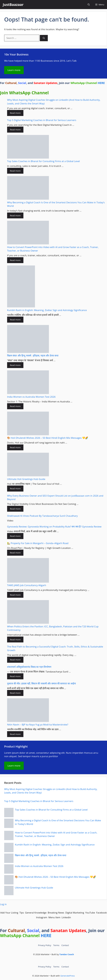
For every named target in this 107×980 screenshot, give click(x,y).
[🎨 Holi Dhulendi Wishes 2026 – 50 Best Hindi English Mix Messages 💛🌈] (28, 424)
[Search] (44, 38)
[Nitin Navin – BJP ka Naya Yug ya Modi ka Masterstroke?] (28, 711)
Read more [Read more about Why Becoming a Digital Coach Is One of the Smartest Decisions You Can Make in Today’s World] (15, 215)
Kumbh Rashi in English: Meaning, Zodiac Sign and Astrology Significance (47, 310)
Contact (65, 945)
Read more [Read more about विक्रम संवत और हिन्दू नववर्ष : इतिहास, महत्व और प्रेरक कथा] (15, 365)
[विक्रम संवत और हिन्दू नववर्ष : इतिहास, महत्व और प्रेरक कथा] (28, 339)
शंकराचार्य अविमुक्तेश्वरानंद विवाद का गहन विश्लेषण (29, 667)
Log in (3, 904)
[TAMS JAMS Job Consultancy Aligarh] (28, 571)
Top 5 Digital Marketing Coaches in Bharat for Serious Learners (42, 120)
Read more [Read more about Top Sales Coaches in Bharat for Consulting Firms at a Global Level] (15, 171)
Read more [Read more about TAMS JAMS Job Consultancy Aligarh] (15, 595)
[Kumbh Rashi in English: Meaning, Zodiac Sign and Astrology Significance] (21, 287)
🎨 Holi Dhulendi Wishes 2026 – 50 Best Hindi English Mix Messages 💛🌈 (48, 438)
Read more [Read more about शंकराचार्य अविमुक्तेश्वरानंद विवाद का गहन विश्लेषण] (15, 676)
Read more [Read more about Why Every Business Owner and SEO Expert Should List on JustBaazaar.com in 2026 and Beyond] (15, 509)
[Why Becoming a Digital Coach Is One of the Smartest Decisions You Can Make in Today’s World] (28, 188)
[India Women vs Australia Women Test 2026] (28, 383)
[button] (89, 5)
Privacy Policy (45, 945)
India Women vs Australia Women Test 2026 (31, 397)
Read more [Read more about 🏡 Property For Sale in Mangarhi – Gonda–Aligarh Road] (15, 553)
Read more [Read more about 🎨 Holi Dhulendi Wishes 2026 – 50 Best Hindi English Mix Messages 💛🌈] (15, 447)
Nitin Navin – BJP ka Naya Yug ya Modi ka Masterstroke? (38, 725)
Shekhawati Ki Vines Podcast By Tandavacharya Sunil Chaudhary (42, 516)
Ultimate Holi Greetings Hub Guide (26, 479)
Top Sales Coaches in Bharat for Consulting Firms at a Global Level (43, 161)
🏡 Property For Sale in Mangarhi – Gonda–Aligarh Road (38, 543)
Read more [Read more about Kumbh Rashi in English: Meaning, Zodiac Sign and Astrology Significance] (15, 320)
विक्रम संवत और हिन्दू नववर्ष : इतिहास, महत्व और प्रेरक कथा (33, 356)
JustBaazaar (13, 4)
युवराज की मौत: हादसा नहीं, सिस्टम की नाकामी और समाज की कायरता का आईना (41, 683)
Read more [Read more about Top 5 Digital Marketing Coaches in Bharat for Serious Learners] (15, 130)
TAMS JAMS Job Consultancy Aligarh (27, 585)
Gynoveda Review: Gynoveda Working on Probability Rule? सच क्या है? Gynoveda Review (54, 527)
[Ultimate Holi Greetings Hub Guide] (28, 465)
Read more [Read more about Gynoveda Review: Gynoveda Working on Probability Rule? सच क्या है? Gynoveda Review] (15, 536)
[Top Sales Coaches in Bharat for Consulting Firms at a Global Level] (28, 147)
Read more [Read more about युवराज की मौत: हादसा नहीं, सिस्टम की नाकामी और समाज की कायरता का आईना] (15, 693)
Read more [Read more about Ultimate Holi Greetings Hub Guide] (15, 488)
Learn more (14, 70)
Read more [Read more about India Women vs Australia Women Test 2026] (15, 406)
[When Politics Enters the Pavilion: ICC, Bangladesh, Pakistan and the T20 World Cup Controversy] (28, 612)
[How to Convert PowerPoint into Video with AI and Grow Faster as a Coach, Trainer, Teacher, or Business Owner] (28, 233)
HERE (101, 83)
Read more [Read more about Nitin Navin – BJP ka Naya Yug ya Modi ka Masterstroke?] (15, 734)
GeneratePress (68, 976)
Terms (56, 945)
